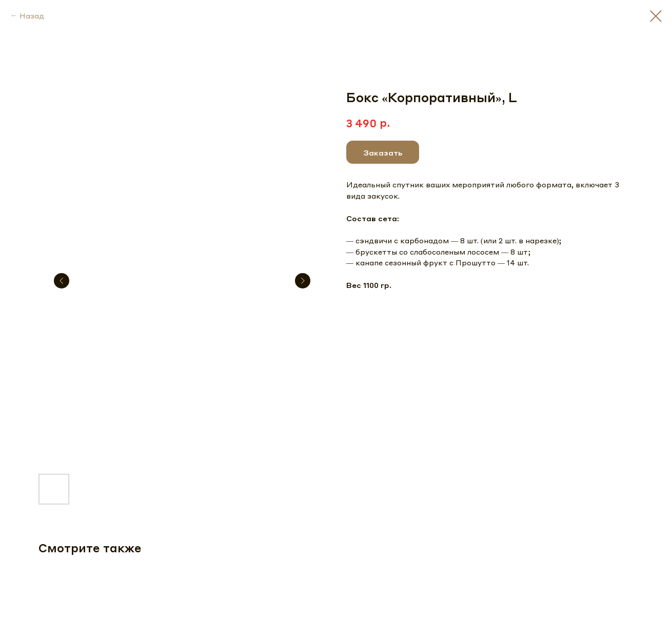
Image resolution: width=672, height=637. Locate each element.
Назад (32, 15)
